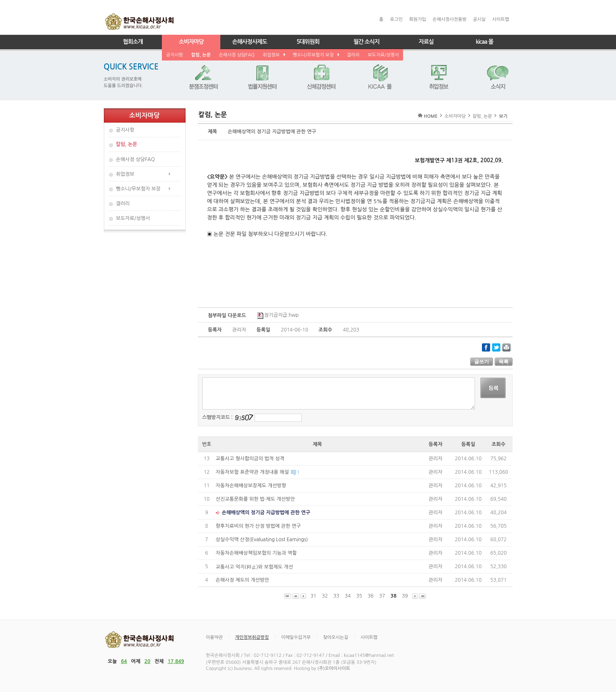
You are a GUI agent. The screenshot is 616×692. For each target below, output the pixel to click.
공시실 (479, 19)
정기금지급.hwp (278, 315)
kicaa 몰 (485, 42)
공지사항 (174, 55)
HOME (431, 116)
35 (359, 596)
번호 (207, 444)
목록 (504, 362)
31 (314, 596)
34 (348, 596)
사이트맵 (501, 19)
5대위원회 (308, 42)
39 (405, 596)
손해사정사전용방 (449, 19)
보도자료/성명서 (383, 55)
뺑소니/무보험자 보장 (316, 55)
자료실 (426, 42)
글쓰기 (482, 362)
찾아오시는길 (336, 637)
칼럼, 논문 (201, 55)
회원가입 (418, 19)
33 (336, 596)
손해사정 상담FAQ (237, 55)
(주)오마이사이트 (334, 668)
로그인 (396, 19)
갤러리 (353, 55)
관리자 (436, 459)
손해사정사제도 (250, 42)
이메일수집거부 (296, 637)
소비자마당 (191, 42)
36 (371, 596)
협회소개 (133, 42)
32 (325, 596)
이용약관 (214, 637)
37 (382, 596)
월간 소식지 (366, 42)
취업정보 (274, 55)
